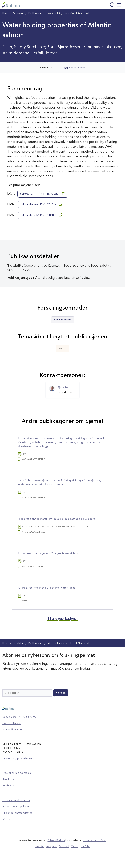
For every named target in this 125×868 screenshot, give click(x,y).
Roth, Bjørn (58, 47)
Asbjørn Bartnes (56, 847)
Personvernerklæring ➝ (16, 807)
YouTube (85, 853)
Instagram (52, 853)
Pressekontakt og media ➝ (18, 780)
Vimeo (75, 853)
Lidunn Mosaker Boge (95, 847)
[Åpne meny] (101, 5)
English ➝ (8, 793)
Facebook (64, 853)
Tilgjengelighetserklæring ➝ (19, 820)
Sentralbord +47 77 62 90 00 (19, 724)
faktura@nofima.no (13, 737)
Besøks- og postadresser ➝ (20, 766)
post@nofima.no (12, 730)
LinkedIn (40, 853)
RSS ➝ (6, 826)
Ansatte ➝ (8, 786)
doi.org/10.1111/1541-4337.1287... (43, 194)
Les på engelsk (75, 68)
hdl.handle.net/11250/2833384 (41, 204)
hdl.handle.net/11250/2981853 (41, 215)
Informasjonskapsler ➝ (16, 814)
